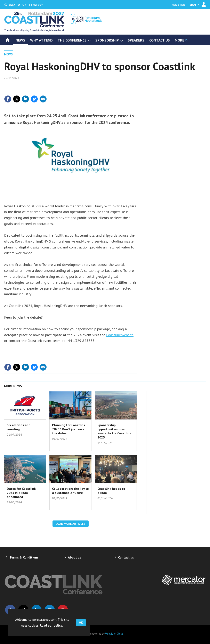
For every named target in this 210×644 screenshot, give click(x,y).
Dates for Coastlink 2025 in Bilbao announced (21, 493)
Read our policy (51, 625)
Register (178, 5)
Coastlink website (120, 335)
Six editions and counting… (19, 427)
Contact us (126, 557)
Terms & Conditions (24, 557)
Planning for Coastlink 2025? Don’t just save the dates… (69, 429)
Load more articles (71, 524)
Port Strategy (26, 5)
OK (81, 623)
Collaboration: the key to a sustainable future (70, 491)
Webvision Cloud (114, 634)
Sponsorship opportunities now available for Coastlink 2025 (114, 431)
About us (75, 557)
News (8, 54)
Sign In (195, 5)
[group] (180, 40)
